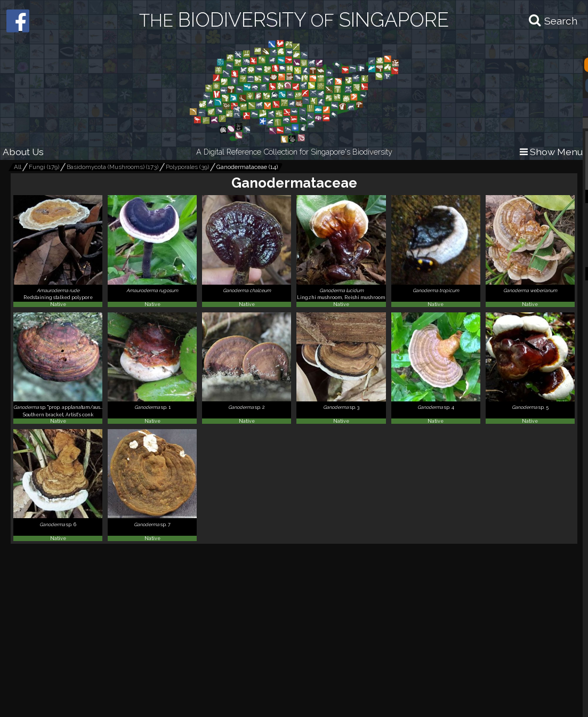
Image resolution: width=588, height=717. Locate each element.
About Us (23, 152)
